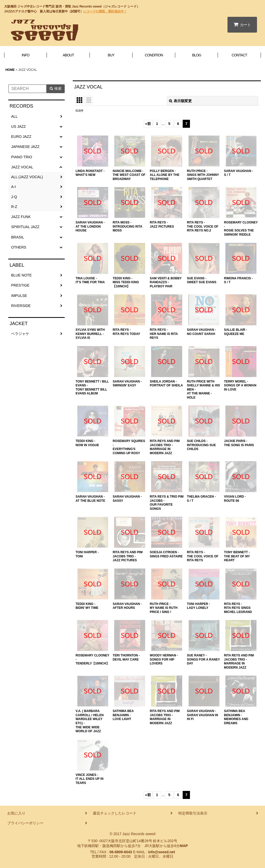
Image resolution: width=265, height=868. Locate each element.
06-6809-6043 (121, 852)
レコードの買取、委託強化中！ (105, 11)
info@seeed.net (161, 852)
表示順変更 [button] (180, 101)
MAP (184, 846)
